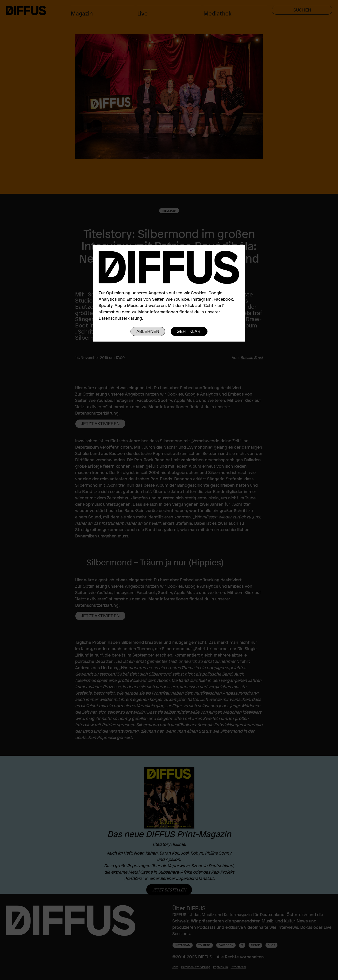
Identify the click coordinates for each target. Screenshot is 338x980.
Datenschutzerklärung (120, 318)
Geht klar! (189, 331)
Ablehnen (148, 331)
